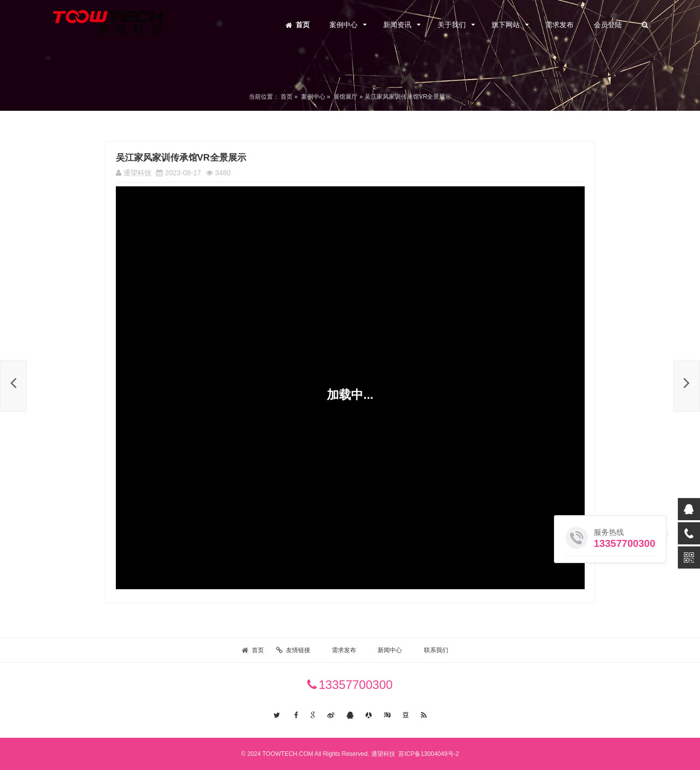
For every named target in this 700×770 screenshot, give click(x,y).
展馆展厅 (345, 97)
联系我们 (436, 650)
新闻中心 (390, 650)
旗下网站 (506, 25)
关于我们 (452, 25)
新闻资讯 (397, 25)
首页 (303, 25)
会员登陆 (608, 25)
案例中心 (343, 25)
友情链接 (298, 650)
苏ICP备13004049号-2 (428, 754)
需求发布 (559, 25)
